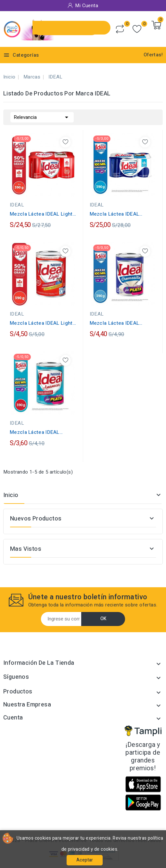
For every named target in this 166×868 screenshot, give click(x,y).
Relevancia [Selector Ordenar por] (42, 117)
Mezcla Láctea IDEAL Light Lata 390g (41, 323)
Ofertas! (153, 55)
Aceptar (85, 860)
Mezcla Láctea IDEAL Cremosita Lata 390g (115, 323)
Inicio (11, 495)
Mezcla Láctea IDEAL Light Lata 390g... (41, 214)
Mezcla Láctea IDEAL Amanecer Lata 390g (35, 432)
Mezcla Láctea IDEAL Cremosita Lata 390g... (116, 214)
